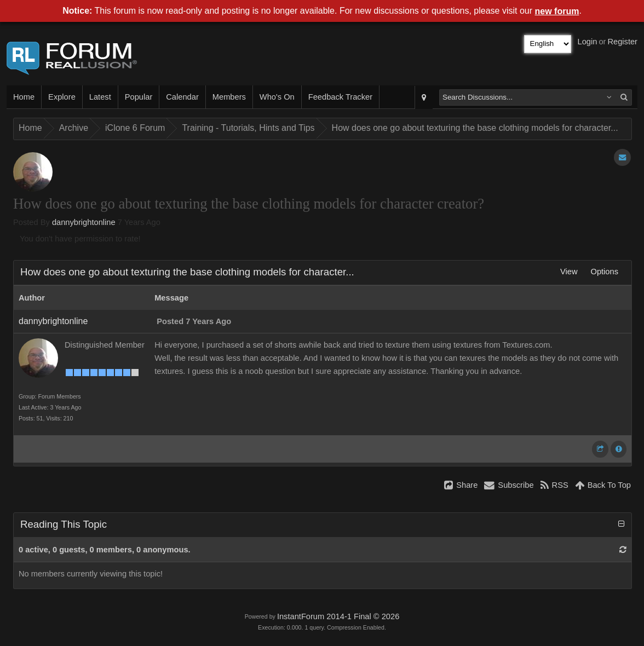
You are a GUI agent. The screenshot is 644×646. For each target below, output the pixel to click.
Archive (74, 128)
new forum (557, 11)
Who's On (277, 97)
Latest (100, 97)
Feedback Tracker (340, 97)
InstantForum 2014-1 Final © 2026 (338, 616)
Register (622, 42)
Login (588, 42)
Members (229, 97)
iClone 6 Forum (135, 128)
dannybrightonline (84, 222)
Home (24, 97)
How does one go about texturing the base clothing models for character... (475, 128)
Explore (62, 97)
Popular (139, 97)
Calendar (182, 97)
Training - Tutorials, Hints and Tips (248, 128)
